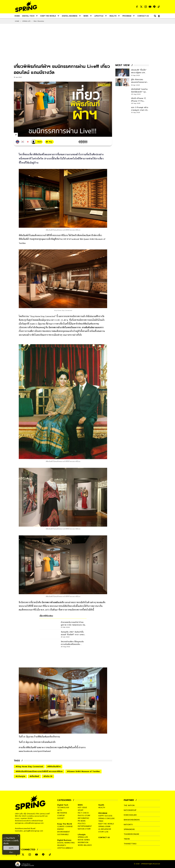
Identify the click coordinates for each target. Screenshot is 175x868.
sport (81, 810)
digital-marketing (66, 843)
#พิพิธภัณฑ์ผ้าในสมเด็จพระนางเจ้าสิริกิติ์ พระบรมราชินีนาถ (39, 771)
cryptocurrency (65, 848)
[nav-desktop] (17, 16)
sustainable (63, 834)
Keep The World (65, 824)
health (102, 808)
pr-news (82, 821)
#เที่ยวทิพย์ (34, 776)
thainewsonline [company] (131, 834)
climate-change (65, 826)
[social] (137, 7)
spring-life (83, 837)
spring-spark (104, 826)
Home (17, 21)
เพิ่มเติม (6, 843)
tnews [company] (127, 839)
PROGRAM (103, 813)
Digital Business (64, 840)
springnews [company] (129, 829)
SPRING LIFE (26, 21)
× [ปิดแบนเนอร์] (18, 836)
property (62, 845)
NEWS (80, 805)
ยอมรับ (11, 848)
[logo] (26, 7)
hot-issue (82, 808)
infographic (84, 818)
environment (64, 832)
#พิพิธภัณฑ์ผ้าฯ (54, 767)
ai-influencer (105, 829)
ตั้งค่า (11, 852)
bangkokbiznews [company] (132, 820)
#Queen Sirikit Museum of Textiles (83, 771)
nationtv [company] (128, 825)
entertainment (85, 826)
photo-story (84, 816)
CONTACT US (104, 837)
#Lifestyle (20, 776)
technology (63, 808)
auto (60, 810)
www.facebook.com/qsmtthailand (35, 751)
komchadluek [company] (130, 815)
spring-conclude (106, 818)
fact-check (83, 813)
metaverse (62, 813)
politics (82, 824)
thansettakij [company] (130, 844)
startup (61, 816)
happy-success (105, 816)
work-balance (85, 845)
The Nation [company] (129, 805)
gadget (61, 818)
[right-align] (155, 16)
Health (101, 805)
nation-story (84, 829)
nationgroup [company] (130, 810)
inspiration (83, 843)
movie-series (84, 840)
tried (101, 821)
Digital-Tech (63, 805)
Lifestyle (82, 835)
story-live (103, 832)
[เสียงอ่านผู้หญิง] (37, 142)
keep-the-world (106, 824)
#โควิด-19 (48, 776)
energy (61, 829)
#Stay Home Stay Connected (29, 767)
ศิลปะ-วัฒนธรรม (39, 21)
